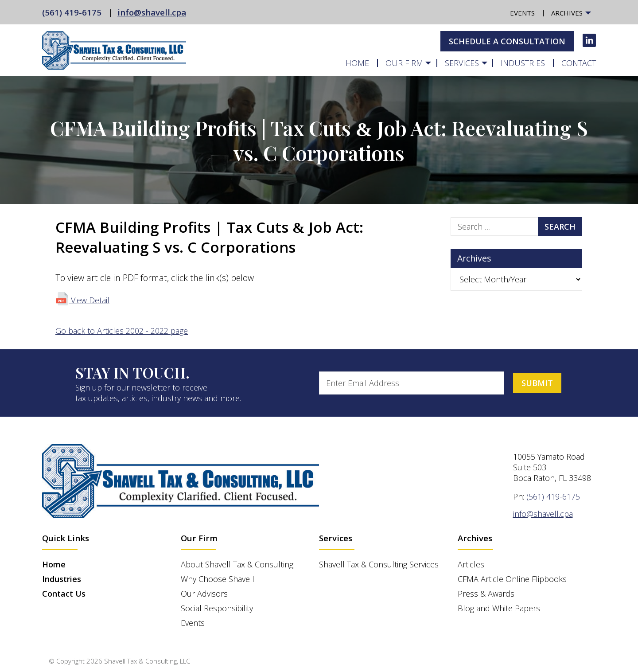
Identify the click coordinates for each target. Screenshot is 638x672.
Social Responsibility (217, 608)
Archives (567, 13)
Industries (523, 63)
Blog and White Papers (499, 608)
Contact (579, 63)
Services (462, 63)
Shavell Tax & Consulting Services (379, 564)
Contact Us (64, 594)
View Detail (82, 300)
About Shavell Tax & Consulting (237, 564)
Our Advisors (204, 594)
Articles (471, 564)
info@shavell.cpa (152, 12)
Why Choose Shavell (218, 579)
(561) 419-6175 (72, 12)
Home (357, 63)
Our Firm (404, 63)
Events (522, 13)
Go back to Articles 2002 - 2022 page (122, 331)
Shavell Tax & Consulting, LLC (147, 661)
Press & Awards (486, 594)
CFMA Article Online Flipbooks (512, 579)
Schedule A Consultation (507, 41)
